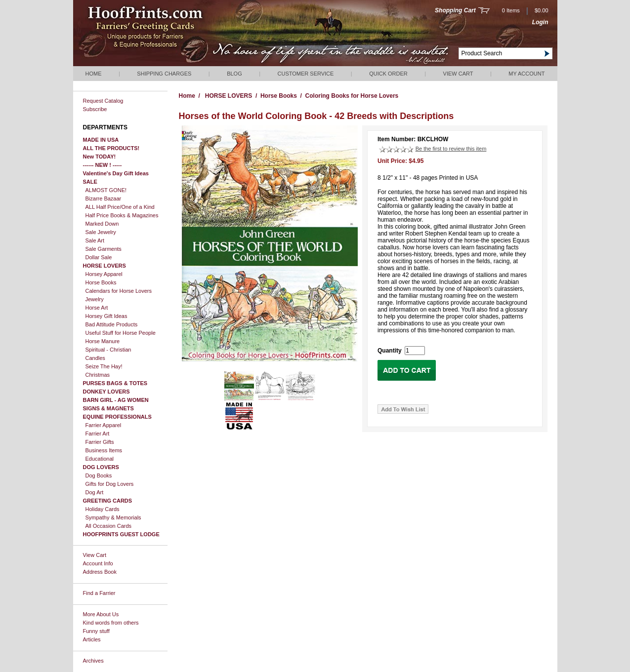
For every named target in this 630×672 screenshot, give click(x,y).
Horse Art (97, 308)
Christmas (98, 375)
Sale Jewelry (101, 232)
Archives (93, 661)
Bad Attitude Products (112, 324)
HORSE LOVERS (105, 266)
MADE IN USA (101, 140)
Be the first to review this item (451, 149)
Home (94, 74)
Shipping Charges (164, 74)
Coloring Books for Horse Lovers (352, 96)
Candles (95, 358)
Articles (92, 639)
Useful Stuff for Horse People (121, 333)
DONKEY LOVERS (106, 392)
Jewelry (95, 299)
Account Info (98, 563)
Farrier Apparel (104, 425)
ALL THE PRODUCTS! (111, 148)
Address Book (100, 572)
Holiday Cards (103, 509)
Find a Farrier (99, 593)
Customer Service (306, 74)
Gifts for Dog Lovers (110, 484)
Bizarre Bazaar (104, 198)
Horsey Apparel (104, 274)
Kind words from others (111, 623)
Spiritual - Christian (108, 350)
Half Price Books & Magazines (122, 215)
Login (540, 22)
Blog (234, 74)
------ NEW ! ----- (103, 165)
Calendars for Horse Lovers (119, 291)
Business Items (104, 450)
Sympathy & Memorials (113, 517)
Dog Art (95, 492)
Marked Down (102, 224)
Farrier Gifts (100, 442)
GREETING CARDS (108, 501)
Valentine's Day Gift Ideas (116, 173)
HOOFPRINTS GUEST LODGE (121, 534)
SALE (90, 182)
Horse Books (101, 282)
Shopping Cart (455, 10)
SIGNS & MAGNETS (108, 408)
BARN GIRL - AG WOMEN (116, 400)
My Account (526, 74)
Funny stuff (96, 631)
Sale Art (95, 240)
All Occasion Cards (109, 526)
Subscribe (95, 109)
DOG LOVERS (101, 467)
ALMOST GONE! (106, 190)
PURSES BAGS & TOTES (115, 383)
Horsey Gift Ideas (106, 316)
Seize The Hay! (104, 366)
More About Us (101, 614)
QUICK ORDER (388, 74)
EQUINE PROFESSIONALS (117, 417)
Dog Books (99, 475)
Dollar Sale (99, 257)
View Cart (458, 74)
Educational (100, 459)
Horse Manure (103, 341)
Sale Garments (104, 249)
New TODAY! (100, 157)
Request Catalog (103, 101)
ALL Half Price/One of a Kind (120, 207)
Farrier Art (98, 434)
